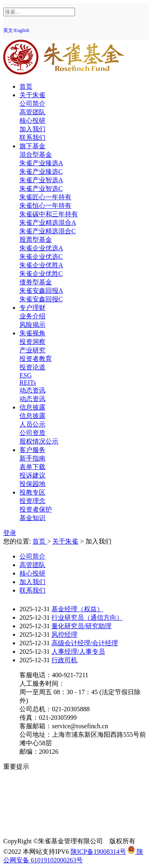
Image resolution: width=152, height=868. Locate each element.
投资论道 (32, 367)
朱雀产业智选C (41, 189)
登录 (10, 533)
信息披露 (32, 407)
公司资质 (32, 433)
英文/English (16, 30)
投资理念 (32, 501)
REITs (28, 383)
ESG (26, 375)
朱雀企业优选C (41, 257)
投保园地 (32, 484)
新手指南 (32, 458)
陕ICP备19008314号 (98, 852)
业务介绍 (32, 316)
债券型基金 (36, 282)
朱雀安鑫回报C (41, 299)
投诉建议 (32, 475)
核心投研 (32, 120)
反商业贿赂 (36, 809)
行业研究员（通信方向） (87, 617)
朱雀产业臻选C (41, 172)
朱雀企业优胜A (41, 265)
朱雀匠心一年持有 (45, 197)
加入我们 (32, 129)
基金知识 (32, 518)
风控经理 (64, 634)
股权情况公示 (39, 441)
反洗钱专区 (36, 792)
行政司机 (64, 660)
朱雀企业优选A (41, 248)
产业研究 (32, 350)
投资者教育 (36, 359)
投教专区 (32, 492)
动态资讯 (32, 390)
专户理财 (32, 308)
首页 (26, 86)
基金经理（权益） (77, 609)
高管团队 (32, 112)
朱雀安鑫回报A (41, 291)
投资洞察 (32, 342)
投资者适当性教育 (45, 801)
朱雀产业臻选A (41, 163)
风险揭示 (32, 325)
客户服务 (32, 450)
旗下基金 (32, 146)
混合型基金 (36, 155)
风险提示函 (36, 775)
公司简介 (32, 103)
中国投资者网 (39, 818)
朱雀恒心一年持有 (45, 206)
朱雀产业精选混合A (48, 223)
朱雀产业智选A (41, 180)
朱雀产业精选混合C (48, 231)
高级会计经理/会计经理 (85, 643)
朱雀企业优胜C (41, 274)
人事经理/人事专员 (78, 652)
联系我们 (32, 138)
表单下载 (32, 467)
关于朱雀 (32, 95)
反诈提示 (32, 826)
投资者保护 (36, 509)
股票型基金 (36, 240)
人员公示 (32, 424)
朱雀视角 (32, 333)
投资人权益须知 (42, 784)
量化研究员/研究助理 (81, 626)
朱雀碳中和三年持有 (49, 214)
